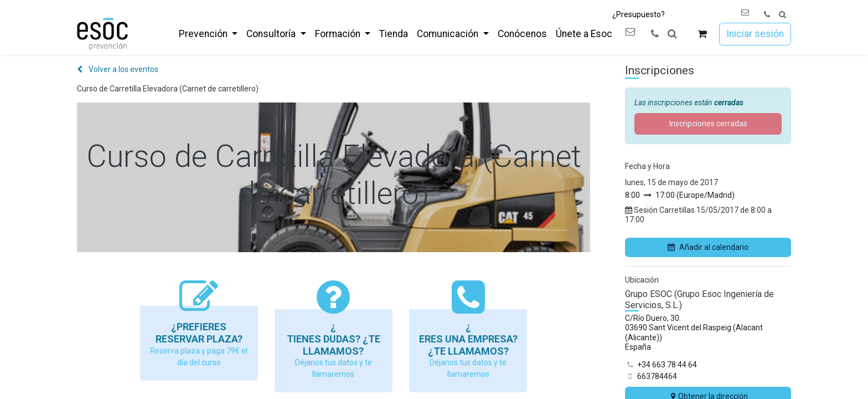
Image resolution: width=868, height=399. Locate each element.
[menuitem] (208, 34)
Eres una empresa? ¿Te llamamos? (468, 345)
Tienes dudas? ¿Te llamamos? (334, 345)
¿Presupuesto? (639, 14)
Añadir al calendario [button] (708, 247)
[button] (782, 15)
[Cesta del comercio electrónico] (702, 34)
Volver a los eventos (118, 69)
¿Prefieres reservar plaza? (199, 333)
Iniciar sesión (755, 34)
